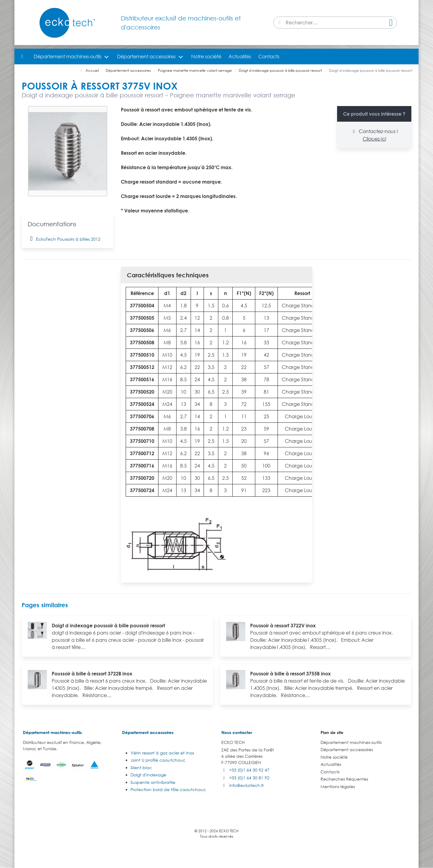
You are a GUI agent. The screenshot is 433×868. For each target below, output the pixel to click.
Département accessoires (146, 56)
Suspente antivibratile (153, 782)
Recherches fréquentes (344, 779)
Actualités (240, 56)
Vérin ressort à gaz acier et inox (162, 753)
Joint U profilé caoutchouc (158, 760)
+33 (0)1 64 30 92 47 (249, 770)
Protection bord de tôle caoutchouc (168, 789)
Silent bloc (141, 767)
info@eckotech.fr (246, 785)
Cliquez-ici (374, 139)
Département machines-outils (68, 56)
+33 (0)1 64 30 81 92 (249, 778)
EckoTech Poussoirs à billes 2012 (64, 239)
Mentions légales (338, 786)
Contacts (269, 56)
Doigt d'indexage (148, 775)
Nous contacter (237, 732)
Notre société (206, 56)
